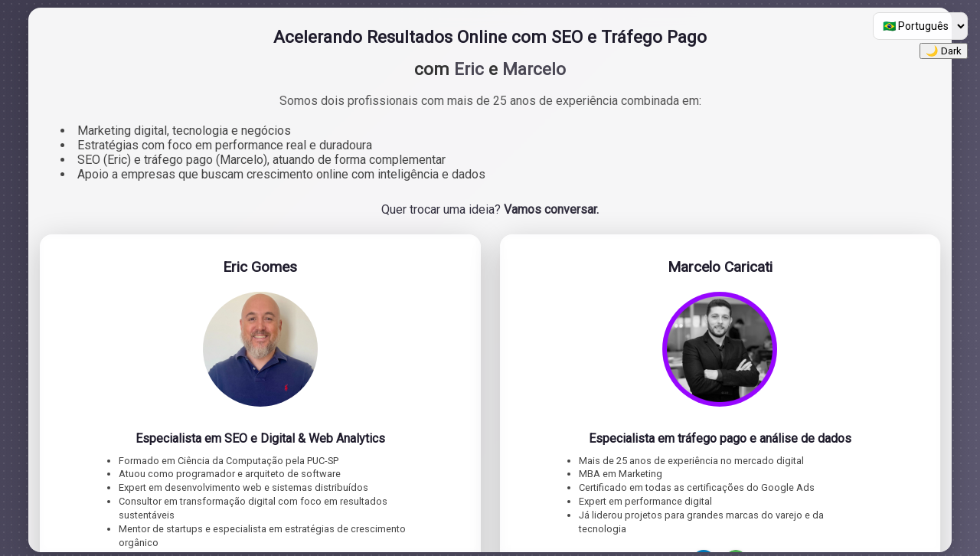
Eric (469, 69)
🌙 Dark (944, 51)
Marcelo (534, 69)
